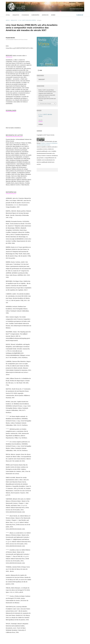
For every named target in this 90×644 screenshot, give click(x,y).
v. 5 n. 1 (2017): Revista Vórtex (27, 20)
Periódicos (73, 2)
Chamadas (25, 15)
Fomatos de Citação (45, 104)
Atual (8, 15)
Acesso (82, 5)
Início (8, 20)
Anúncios (45, 15)
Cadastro (81, 2)
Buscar (80, 15)
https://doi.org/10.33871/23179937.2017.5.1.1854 (19, 48)
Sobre (53, 15)
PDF (41, 70)
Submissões (35, 15)
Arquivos (16, 15)
